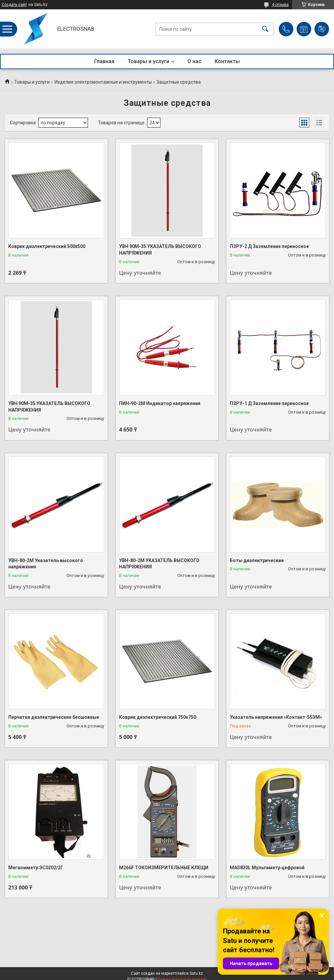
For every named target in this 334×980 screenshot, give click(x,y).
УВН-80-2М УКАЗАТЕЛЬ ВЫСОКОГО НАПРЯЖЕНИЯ (159, 564)
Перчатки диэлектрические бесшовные (54, 717)
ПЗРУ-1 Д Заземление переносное (269, 403)
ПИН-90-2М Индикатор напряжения (160, 403)
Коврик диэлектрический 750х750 (158, 717)
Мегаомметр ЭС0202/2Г (36, 868)
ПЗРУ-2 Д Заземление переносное (269, 246)
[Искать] (265, 29)
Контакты (227, 61)
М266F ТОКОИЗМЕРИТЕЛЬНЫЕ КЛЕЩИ (164, 868)
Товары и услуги (148, 61)
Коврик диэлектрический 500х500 (47, 246)
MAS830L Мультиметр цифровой (267, 868)
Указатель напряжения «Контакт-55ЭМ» (276, 717)
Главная (104, 61)
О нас (194, 61)
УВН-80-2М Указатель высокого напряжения (46, 564)
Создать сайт (14, 5)
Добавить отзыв (322, 29)
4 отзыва (280, 5)
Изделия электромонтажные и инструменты (103, 82)
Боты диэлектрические (257, 560)
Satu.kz (196, 973)
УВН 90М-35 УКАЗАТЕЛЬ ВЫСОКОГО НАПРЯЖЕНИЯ (160, 250)
